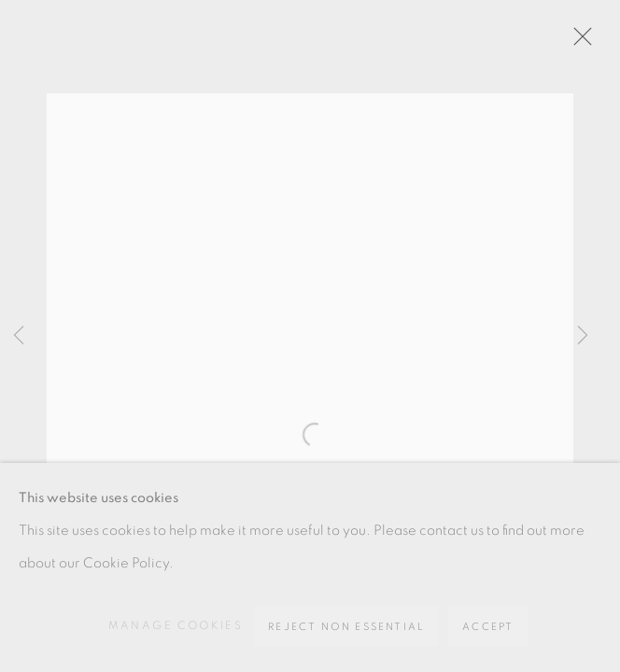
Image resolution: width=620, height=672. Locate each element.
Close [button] (578, 42)
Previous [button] (19, 336)
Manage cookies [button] (176, 625)
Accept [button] (488, 627)
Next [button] (583, 336)
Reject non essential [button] (346, 627)
